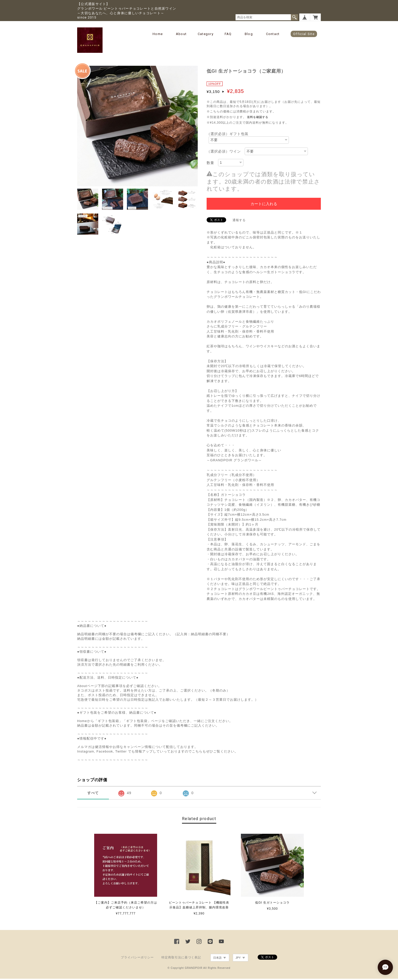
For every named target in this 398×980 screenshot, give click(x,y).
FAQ (228, 34)
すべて (93, 794)
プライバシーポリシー (137, 959)
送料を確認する (258, 119)
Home (158, 34)
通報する (239, 221)
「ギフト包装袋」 (137, 722)
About (181, 34)
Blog (249, 34)
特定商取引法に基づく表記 (181, 959)
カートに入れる (264, 205)
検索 (294, 17)
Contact (273, 34)
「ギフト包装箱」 (108, 722)
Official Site (304, 34)
